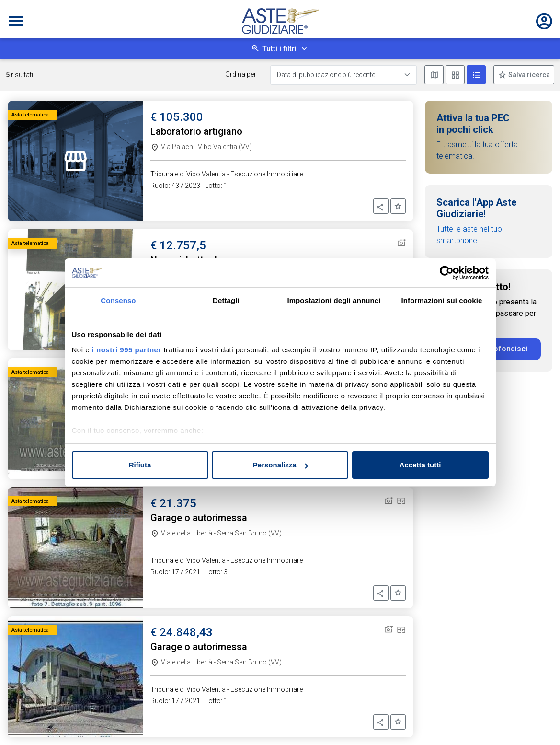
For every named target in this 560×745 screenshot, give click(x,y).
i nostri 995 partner (127, 350)
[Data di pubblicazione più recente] (343, 75)
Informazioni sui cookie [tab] (442, 300)
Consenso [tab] (118, 300)
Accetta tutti (420, 465)
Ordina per (241, 74)
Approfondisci (502, 349)
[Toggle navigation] (16, 21)
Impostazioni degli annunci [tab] (334, 300)
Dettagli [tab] (226, 300)
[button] (381, 206)
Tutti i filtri (279, 49)
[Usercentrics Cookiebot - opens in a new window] (447, 273)
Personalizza (280, 465)
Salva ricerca (528, 75)
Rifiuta (140, 465)
